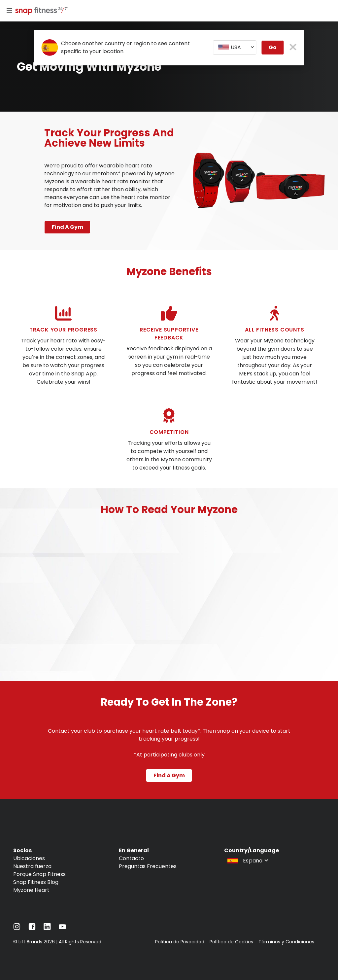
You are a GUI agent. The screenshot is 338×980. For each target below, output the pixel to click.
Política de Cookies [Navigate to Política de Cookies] (231, 941)
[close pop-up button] (293, 48)
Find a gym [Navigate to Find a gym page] (68, 227)
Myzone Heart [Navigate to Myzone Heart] (31, 890)
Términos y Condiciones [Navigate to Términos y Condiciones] (286, 941)
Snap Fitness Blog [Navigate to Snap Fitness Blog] (36, 882)
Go (273, 47)
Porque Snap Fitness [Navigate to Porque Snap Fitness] (39, 874)
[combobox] (235, 48)
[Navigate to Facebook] (32, 928)
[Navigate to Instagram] (17, 928)
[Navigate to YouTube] (62, 928)
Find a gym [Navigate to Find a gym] (169, 775)
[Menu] (9, 11)
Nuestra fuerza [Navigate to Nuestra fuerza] (32, 866)
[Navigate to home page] (40, 12)
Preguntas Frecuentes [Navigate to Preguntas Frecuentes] (148, 866)
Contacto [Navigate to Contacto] (131, 858)
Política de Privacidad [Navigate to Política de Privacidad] (180, 941)
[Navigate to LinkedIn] (47, 928)
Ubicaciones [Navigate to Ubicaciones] (29, 858)
